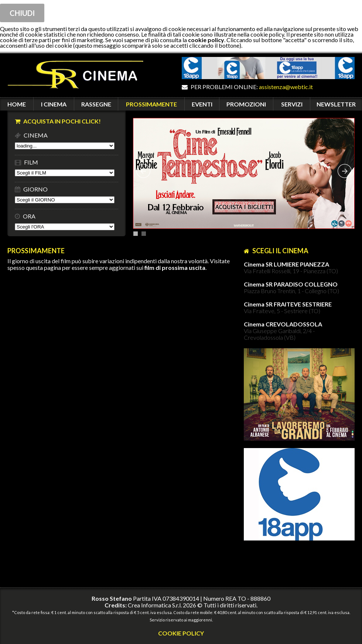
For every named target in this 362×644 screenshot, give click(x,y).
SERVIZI (292, 104)
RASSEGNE (96, 104)
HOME (17, 104)
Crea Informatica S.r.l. (155, 605)
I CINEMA (54, 104)
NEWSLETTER (336, 104)
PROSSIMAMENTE (151, 104)
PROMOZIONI (246, 104)
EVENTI (202, 104)
